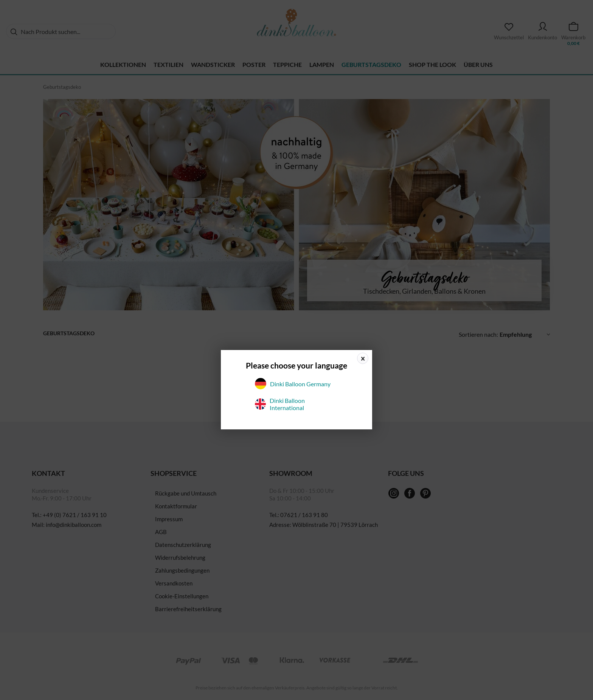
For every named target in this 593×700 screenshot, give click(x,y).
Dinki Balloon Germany (293, 384)
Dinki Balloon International (280, 404)
